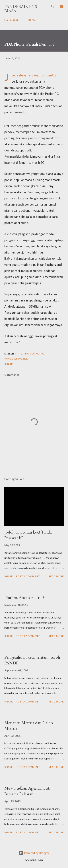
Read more (56, 576)
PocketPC (37, 353)
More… (32, 20)
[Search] (53, 6)
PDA (26, 353)
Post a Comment (28, 576)
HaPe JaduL (11, 20)
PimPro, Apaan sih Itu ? (24, 597)
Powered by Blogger (34, 853)
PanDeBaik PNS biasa (21, 9)
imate (18, 353)
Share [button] (9, 364)
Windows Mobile (16, 359)
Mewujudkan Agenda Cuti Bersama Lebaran (27, 791)
